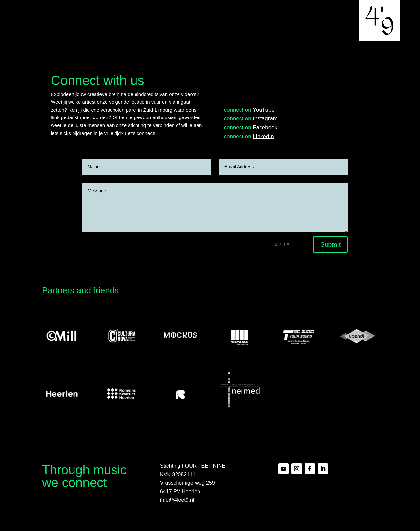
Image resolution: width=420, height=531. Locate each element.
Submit (330, 244)
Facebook (265, 127)
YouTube (264, 110)
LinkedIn (263, 136)
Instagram (265, 119)
